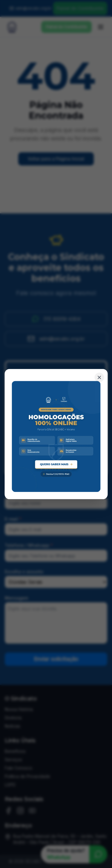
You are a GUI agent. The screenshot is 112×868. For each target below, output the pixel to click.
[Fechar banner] (99, 377)
